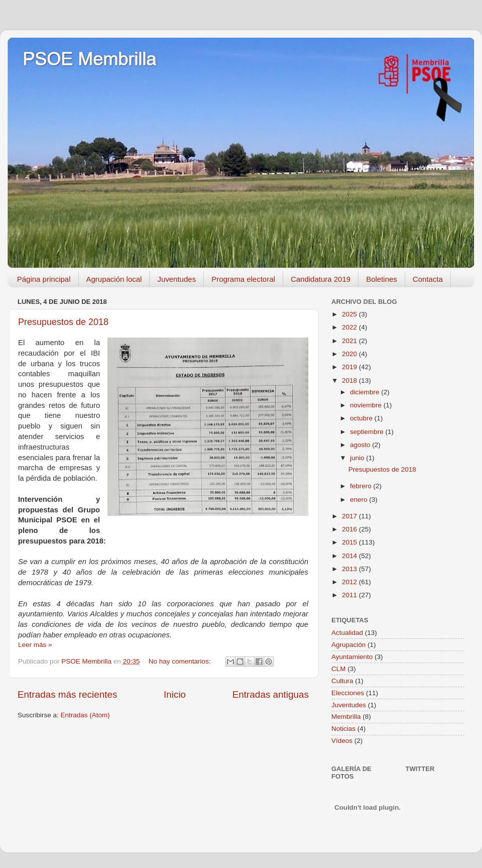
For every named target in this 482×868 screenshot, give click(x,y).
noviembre (367, 405)
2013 (350, 569)
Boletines (382, 279)
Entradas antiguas (271, 694)
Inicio (175, 694)
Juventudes (176, 279)
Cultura (342, 681)
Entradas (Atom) (85, 715)
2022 (350, 327)
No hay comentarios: (181, 661)
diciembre (366, 392)
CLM (339, 669)
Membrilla (346, 717)
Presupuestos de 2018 (63, 322)
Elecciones (348, 693)
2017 (350, 516)
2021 (350, 341)
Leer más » (35, 645)
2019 (350, 367)
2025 (350, 314)
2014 (350, 556)
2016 (350, 529)
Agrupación (348, 645)
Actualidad (347, 633)
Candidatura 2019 (321, 279)
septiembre (368, 432)
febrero (362, 486)
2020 (350, 354)
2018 (350, 381)
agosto (361, 445)
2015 (350, 542)
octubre (362, 418)
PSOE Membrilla (89, 59)
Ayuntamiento (352, 657)
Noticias (343, 729)
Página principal (44, 279)
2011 (350, 595)
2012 (350, 582)
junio (358, 458)
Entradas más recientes (67, 694)
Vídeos (342, 741)
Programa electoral (243, 279)
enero (359, 500)
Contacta (428, 279)
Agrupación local (114, 279)
